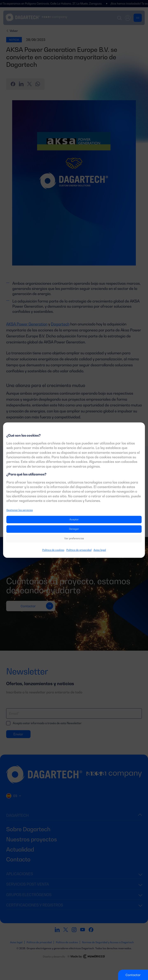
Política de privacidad (79, 550)
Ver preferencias (74, 538)
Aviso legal (100, 550)
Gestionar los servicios (20, 510)
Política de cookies (53, 550)
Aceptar (74, 519)
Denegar (74, 529)
